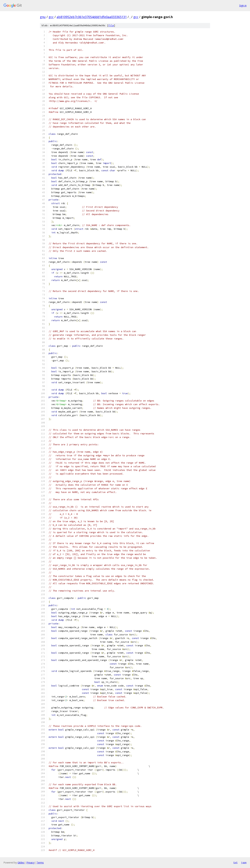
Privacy (30, 863)
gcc (51, 17)
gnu (43, 17)
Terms (40, 863)
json (244, 862)
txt (235, 862)
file (111, 25)
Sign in (243, 5)
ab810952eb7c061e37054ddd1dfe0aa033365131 (92, 17)
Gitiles (21, 863)
